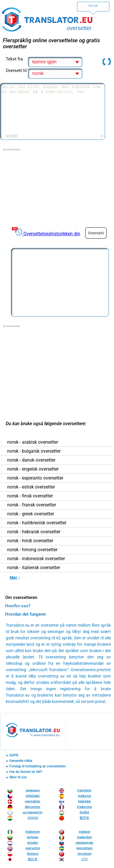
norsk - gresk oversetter (31, 514)
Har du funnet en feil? (26, 772)
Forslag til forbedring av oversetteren (38, 766)
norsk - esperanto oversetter (35, 478)
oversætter (33, 801)
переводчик (84, 843)
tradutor (85, 832)
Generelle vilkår (21, 761)
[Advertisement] (57, 188)
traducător (85, 837)
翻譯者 (84, 818)
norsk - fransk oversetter (32, 505)
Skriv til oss (18, 777)
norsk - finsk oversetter (30, 496)
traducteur (85, 807)
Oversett (96, 233)
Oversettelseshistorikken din (52, 234)
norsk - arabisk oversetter (33, 442)
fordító (84, 812)
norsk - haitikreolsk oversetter (37, 523)
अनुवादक (33, 818)
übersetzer (33, 807)
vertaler (33, 843)
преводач (33, 790)
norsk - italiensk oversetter (34, 568)
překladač (33, 796)
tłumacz (33, 854)
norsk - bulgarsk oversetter (34, 451)
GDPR (14, 755)
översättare (84, 848)
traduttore (33, 832)
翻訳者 (33, 859)
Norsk (93, 6)
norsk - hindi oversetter (30, 541)
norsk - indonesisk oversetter (36, 559)
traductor (85, 796)
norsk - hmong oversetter (32, 550)
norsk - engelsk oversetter (33, 469)
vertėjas (33, 837)
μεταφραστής (33, 812)
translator (84, 790)
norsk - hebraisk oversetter (34, 532)
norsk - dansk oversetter (31, 460)
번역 (85, 859)
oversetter (33, 848)
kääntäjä (84, 801)
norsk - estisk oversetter (31, 487)
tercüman (85, 854)
